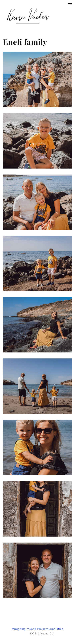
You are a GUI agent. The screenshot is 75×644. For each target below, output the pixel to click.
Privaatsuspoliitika (50, 629)
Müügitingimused (24, 629)
